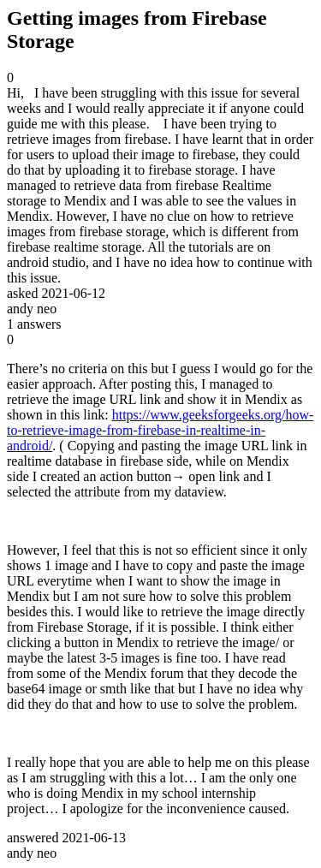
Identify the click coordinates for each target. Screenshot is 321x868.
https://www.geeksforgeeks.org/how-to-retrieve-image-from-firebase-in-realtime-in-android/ (160, 430)
